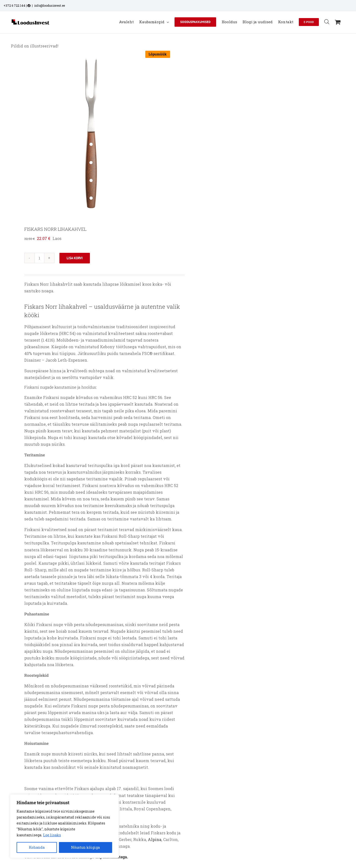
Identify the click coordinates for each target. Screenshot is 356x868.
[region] (64, 826)
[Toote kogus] (39, 258)
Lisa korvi (75, 258)
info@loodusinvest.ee (50, 5)
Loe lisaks (52, 835)
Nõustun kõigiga (85, 847)
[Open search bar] (327, 22)
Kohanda (37, 847)
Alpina (155, 839)
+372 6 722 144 (14, 5)
